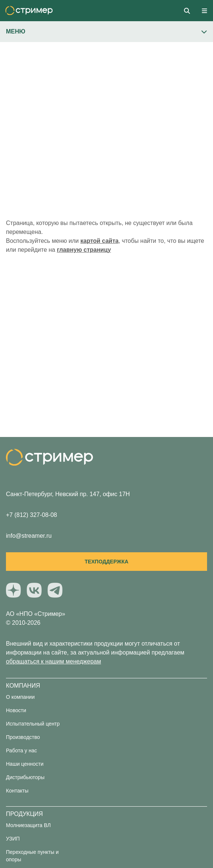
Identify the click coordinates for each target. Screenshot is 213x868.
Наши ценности (25, 764)
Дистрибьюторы (25, 777)
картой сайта (99, 241)
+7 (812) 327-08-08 (31, 515)
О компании (20, 697)
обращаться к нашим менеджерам (54, 661)
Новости (16, 710)
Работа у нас (22, 750)
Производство (23, 737)
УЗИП (13, 839)
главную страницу (84, 250)
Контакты (17, 791)
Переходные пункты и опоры (32, 856)
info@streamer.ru (29, 536)
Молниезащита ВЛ (28, 825)
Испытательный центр (33, 724)
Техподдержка (107, 562)
